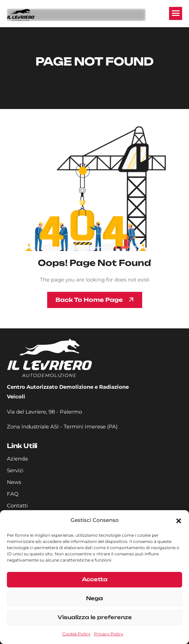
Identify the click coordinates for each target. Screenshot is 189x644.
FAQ (13, 494)
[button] (179, 520)
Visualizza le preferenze (95, 617)
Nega (94, 598)
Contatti (17, 506)
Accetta (95, 579)
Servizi (15, 470)
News (14, 482)
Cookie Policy (76, 634)
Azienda (17, 459)
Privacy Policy (109, 634)
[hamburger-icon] (176, 13)
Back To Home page (89, 300)
